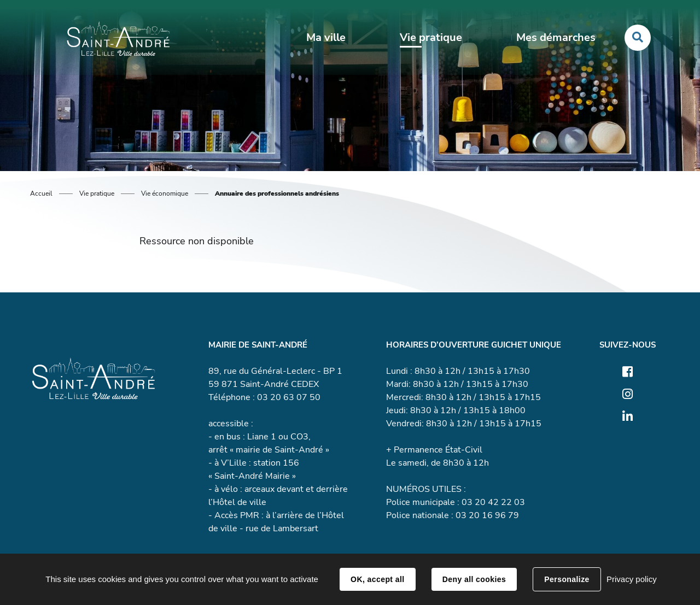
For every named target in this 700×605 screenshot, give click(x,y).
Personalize (567, 579)
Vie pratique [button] (429, 39)
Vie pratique (97, 193)
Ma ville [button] (326, 39)
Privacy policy (632, 579)
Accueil (41, 193)
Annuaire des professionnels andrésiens (277, 193)
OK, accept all (377, 579)
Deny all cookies (474, 579)
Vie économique (165, 193)
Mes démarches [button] (552, 39)
